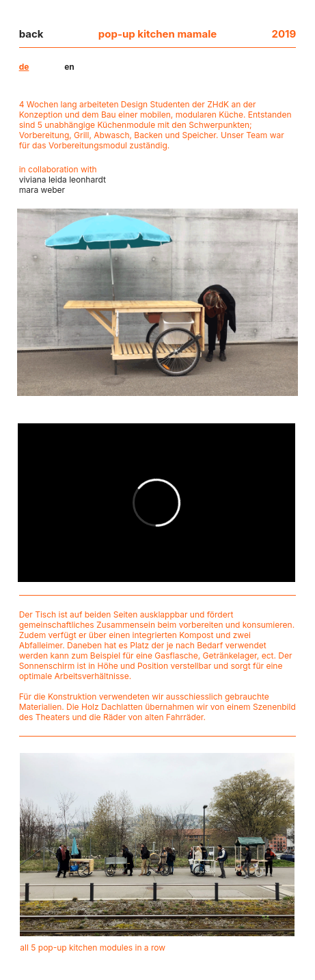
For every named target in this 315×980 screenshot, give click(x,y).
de (24, 67)
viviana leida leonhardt (63, 180)
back (31, 34)
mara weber (42, 190)
